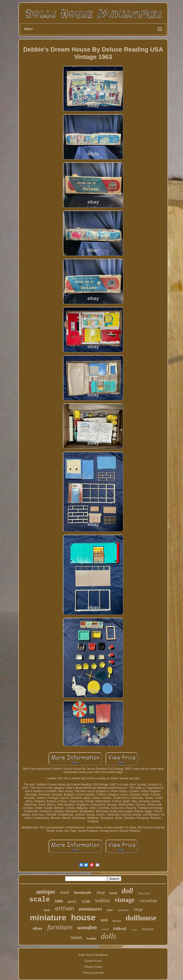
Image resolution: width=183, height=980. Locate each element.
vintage (125, 900)
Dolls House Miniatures (93, 955)
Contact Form (93, 961)
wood (105, 929)
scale (40, 900)
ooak (64, 892)
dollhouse (141, 918)
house (83, 917)
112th (86, 901)
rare (110, 910)
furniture (60, 927)
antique (46, 892)
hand (113, 893)
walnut (102, 900)
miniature (48, 917)
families (144, 894)
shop (101, 892)
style (104, 920)
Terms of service (93, 973)
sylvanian (123, 910)
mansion (148, 929)
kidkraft (120, 929)
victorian (148, 901)
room (76, 937)
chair (47, 910)
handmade (83, 893)
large (138, 909)
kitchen (117, 921)
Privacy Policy (93, 967)
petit (72, 902)
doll (127, 891)
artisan (64, 908)
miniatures (91, 909)
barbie (91, 939)
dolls (108, 936)
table (59, 901)
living (134, 930)
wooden (87, 927)
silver (38, 928)
